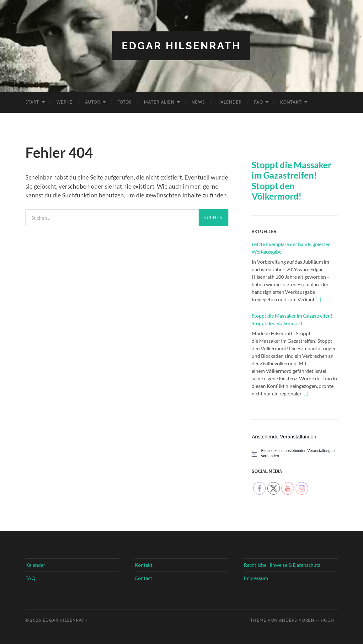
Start (32, 102)
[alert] (295, 453)
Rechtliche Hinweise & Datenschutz (282, 565)
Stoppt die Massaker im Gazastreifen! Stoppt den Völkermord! (291, 181)
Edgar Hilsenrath (181, 46)
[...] (318, 299)
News (198, 102)
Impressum (256, 578)
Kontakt (291, 102)
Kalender (230, 102)
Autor (93, 102)
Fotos (124, 102)
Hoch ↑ (329, 620)
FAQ (259, 102)
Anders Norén (297, 620)
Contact (143, 578)
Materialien (159, 102)
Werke (64, 102)
